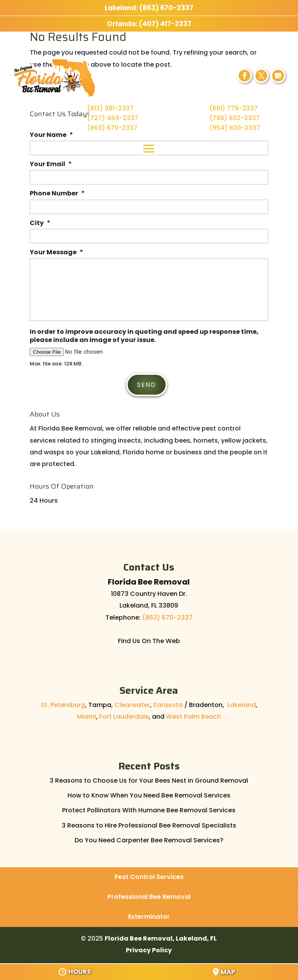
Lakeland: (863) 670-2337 (149, 8)
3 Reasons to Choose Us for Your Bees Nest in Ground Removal (149, 779)
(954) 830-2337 (235, 128)
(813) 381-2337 (110, 108)
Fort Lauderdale (124, 715)
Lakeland (242, 703)
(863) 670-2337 (112, 128)
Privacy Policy (149, 948)
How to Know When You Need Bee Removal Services (149, 793)
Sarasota (168, 703)
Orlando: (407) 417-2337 (149, 24)
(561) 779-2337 (234, 108)
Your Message (56, 253)
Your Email (51, 164)
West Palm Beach (194, 715)
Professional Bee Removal (149, 895)
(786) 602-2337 (235, 118)
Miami (87, 715)
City (40, 223)
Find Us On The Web (149, 639)
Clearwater (132, 703)
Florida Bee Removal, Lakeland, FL (161, 937)
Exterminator (149, 915)
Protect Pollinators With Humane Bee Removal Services (149, 809)
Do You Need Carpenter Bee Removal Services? (149, 838)
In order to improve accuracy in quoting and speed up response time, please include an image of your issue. (144, 336)
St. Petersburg (63, 703)
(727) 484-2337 (113, 118)
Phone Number (57, 194)
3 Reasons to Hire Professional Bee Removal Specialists (149, 823)
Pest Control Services (149, 875)
